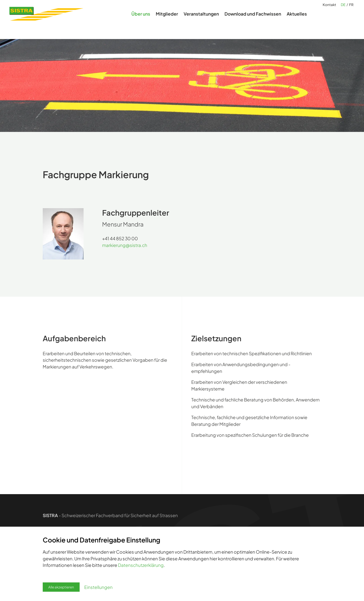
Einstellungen (98, 587)
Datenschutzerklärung (141, 565)
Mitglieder (167, 20)
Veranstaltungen (201, 20)
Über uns (141, 20)
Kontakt (329, 7)
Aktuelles (297, 20)
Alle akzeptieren (61, 587)
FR (351, 7)
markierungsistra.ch (125, 245)
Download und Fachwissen (253, 20)
